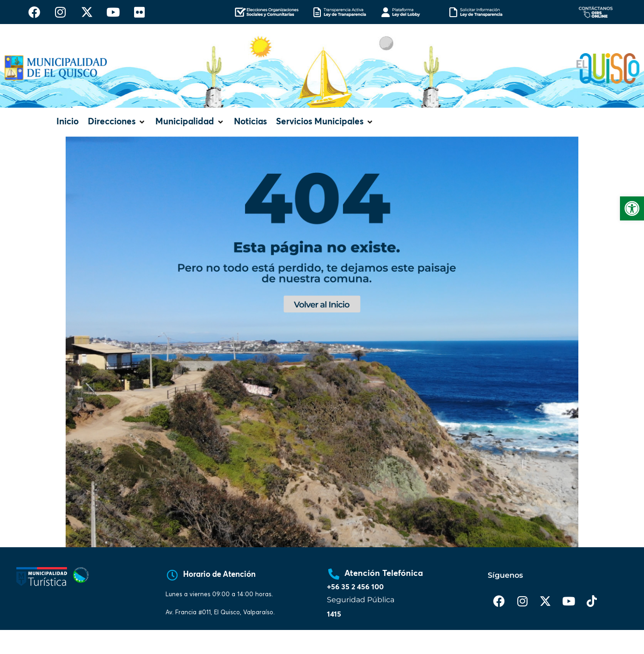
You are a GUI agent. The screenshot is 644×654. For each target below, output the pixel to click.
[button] (117, 122)
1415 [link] (334, 614)
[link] (632, 208)
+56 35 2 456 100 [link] (355, 587)
